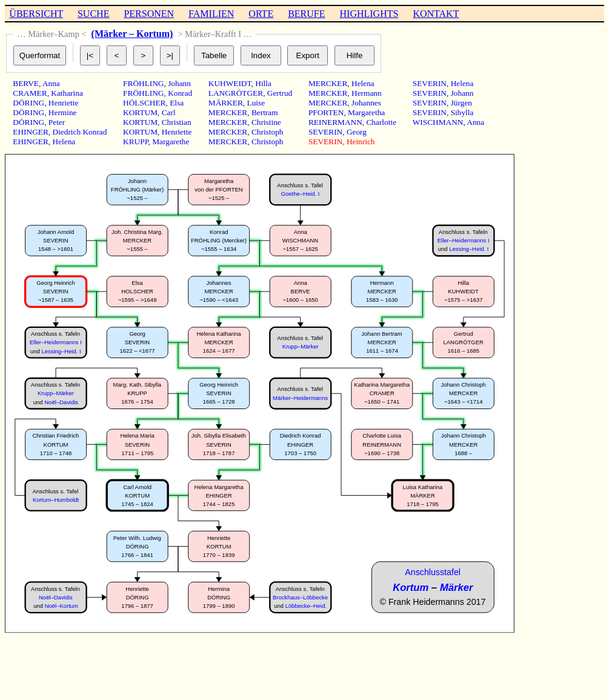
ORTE (261, 14)
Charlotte (381, 122)
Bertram (265, 112)
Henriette (64, 103)
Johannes (366, 103)
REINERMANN (335, 122)
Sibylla (462, 112)
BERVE (26, 83)
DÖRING (28, 103)
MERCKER (228, 112)
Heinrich (361, 142)
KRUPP (136, 142)
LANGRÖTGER (236, 93)
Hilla (263, 83)
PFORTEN (326, 112)
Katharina (67, 93)
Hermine (63, 112)
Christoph (268, 132)
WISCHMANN (438, 122)
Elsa (177, 103)
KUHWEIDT (230, 83)
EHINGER (31, 132)
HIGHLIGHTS (369, 14)
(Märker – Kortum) (132, 34)
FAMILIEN (211, 14)
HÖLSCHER (144, 103)
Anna (51, 83)
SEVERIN (325, 132)
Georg (357, 132)
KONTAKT (436, 14)
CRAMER (30, 93)
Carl (169, 112)
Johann (179, 83)
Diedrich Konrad (80, 132)
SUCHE (93, 14)
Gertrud (280, 93)
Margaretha (366, 112)
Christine (266, 122)
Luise (256, 103)
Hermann (367, 93)
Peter (57, 122)
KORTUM (140, 112)
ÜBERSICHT (36, 14)
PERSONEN (149, 14)
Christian (177, 122)
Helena (64, 142)
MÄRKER (226, 103)
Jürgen (461, 103)
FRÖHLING (143, 83)
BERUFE (306, 14)
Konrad (180, 93)
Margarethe (171, 142)
